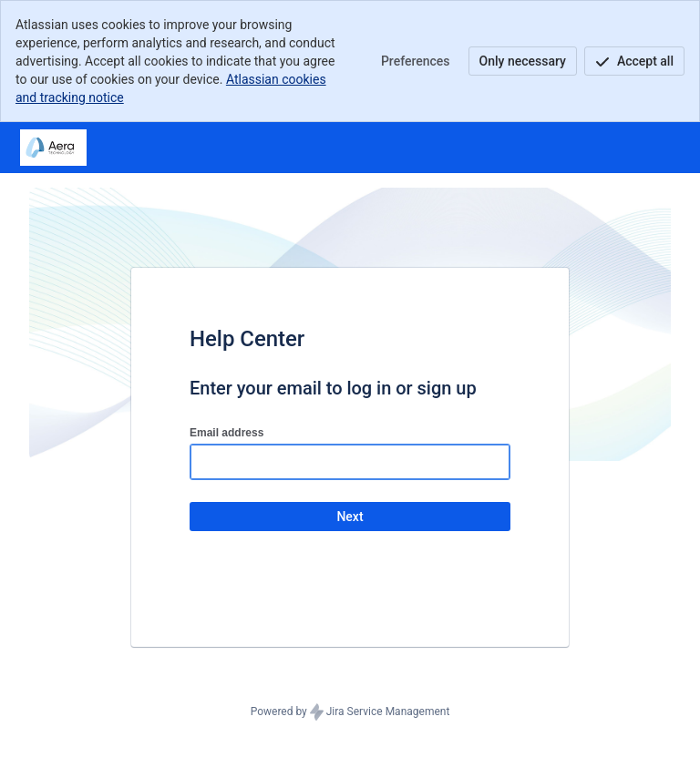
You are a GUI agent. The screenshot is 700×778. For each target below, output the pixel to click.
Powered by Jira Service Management (350, 712)
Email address (226, 433)
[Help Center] (53, 148)
